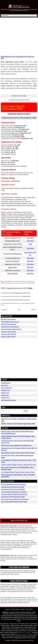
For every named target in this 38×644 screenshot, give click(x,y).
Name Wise (28, 253)
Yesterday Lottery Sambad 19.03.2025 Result (16, 446)
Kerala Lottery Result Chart (9, 526)
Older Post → (34, 310)
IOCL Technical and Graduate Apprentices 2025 (19, 424)
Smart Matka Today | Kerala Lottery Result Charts (18, 453)
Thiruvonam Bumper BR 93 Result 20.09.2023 (15, 499)
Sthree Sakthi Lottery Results (10, 322)
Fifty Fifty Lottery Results (9, 324)
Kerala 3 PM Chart (7, 388)
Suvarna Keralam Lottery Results (11, 329)
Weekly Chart (5, 393)
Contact (22, 609)
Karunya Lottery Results (9, 332)
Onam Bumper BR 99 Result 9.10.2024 (13, 487)
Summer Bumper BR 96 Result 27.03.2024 (14, 492)
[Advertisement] (19, 37)
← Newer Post (4, 310)
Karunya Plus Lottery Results (10, 327)
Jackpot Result (6, 383)
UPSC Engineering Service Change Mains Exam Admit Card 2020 (17, 57)
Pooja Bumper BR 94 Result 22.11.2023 (13, 497)
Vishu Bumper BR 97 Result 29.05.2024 (13, 490)
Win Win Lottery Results (8, 320)
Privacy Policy (15, 609)
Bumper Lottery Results (8, 337)
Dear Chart (4, 386)
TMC (27, 609)
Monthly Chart (5, 390)
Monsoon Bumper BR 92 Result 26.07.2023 (14, 502)
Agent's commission (30, 571)
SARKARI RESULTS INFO (19, 114)
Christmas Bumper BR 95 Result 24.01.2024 (14, 494)
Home (19, 310)
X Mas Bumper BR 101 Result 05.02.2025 (13, 485)
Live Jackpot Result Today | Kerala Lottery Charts (18, 472)
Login (30, 244)
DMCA (31, 609)
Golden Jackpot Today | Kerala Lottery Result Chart (19, 465)
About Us (8, 609)
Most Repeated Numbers (9, 400)
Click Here (30, 238)
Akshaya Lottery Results (9, 334)
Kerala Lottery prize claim (15, 603)
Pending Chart (6, 398)
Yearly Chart (5, 395)
